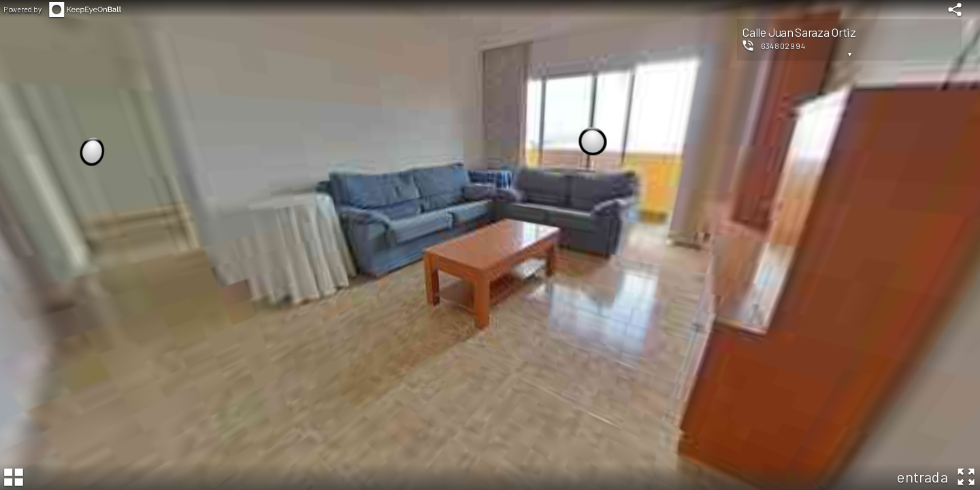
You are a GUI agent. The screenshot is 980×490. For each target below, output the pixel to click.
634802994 (783, 46)
